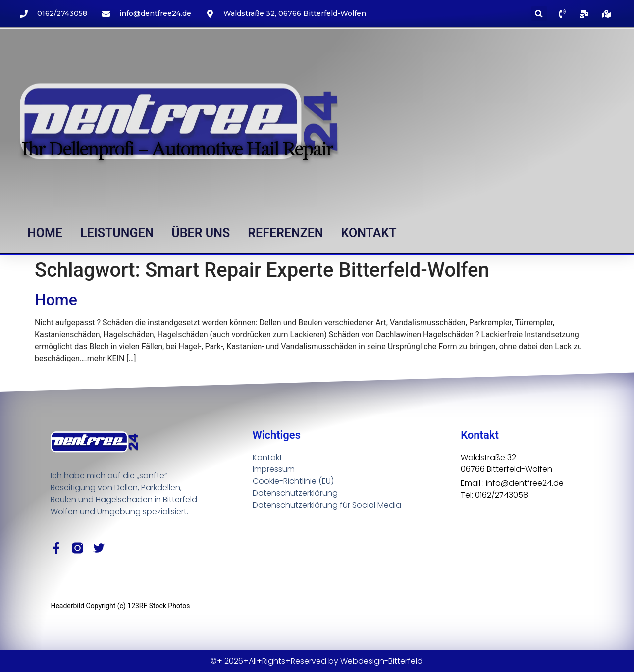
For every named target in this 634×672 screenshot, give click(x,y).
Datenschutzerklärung (295, 493)
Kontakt (369, 233)
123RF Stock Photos (158, 606)
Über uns (201, 233)
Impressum (274, 469)
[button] (539, 14)
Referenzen (285, 233)
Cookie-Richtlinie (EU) (293, 481)
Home (45, 233)
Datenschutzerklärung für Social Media (327, 505)
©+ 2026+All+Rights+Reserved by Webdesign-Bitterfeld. (317, 661)
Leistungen (117, 233)
